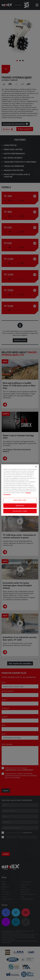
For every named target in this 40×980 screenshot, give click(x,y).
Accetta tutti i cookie (20, 511)
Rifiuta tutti (20, 506)
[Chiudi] (36, 467)
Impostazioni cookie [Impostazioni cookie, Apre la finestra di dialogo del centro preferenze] (20, 500)
